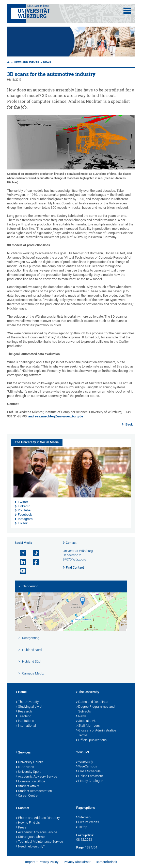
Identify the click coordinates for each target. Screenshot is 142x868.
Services (23, 753)
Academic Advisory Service (37, 777)
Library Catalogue (90, 781)
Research (24, 712)
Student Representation (34, 791)
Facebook (25, 515)
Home (21, 692)
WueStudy (85, 762)
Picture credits (88, 822)
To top (82, 827)
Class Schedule (88, 771)
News (47, 62)
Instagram (25, 519)
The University (27, 702)
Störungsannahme (30, 837)
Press (21, 828)
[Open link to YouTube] (21, 571)
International (26, 726)
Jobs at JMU (86, 721)
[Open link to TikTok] (34, 553)
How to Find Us (28, 823)
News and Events (26, 62)
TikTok (23, 523)
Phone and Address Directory (38, 818)
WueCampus (87, 767)
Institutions (25, 721)
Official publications (91, 740)
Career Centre (27, 796)
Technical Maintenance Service (40, 842)
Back (129, 424)
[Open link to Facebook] (34, 562)
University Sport (28, 772)
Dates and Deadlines (92, 702)
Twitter (23, 502)
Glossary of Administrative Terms (96, 733)
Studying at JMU (29, 707)
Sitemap (83, 818)
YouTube (24, 510)
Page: (80, 847)
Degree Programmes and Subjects (95, 709)
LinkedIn (24, 506)
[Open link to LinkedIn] (21, 562)
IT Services (25, 767)
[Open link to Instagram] (21, 553)
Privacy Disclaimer (77, 862)
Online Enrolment (90, 776)
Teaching (24, 717)
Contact (71, 543)
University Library (29, 762)
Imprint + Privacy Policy (42, 862)
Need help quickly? (30, 847)
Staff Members (88, 726)
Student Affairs (28, 786)
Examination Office (31, 782)
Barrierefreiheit (106, 862)
